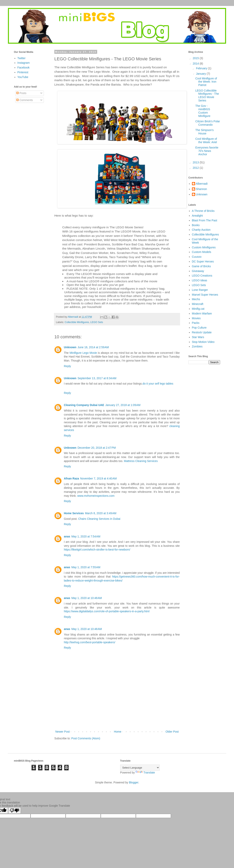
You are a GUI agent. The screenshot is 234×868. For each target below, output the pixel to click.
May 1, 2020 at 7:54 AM (86, 536)
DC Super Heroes (203, 261)
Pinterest (23, 72)
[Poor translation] (14, 811)
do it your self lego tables (158, 384)
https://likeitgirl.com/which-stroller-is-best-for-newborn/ (97, 550)
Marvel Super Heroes (205, 295)
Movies (196, 318)
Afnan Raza (71, 478)
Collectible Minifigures (77, 322)
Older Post (172, 732)
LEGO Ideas (200, 280)
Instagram (24, 63)
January (201, 74)
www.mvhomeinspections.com (96, 496)
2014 (196, 64)
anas (67, 536)
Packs (196, 323)
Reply (67, 366)
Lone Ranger (200, 290)
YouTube (23, 77)
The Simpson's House (204, 132)
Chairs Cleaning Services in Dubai (99, 519)
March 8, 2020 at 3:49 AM (101, 513)
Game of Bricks (201, 266)
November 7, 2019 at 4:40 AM (98, 478)
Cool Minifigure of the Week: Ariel (206, 140)
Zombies (197, 346)
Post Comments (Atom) (86, 738)
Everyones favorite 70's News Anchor (207, 151)
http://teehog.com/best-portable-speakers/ (90, 642)
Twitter (22, 58)
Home (117, 732)
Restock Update (202, 332)
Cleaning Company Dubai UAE (84, 405)
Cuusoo (197, 257)
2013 (196, 162)
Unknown (70, 347)
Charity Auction (201, 230)
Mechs (196, 299)
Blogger (134, 782)
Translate (145, 773)
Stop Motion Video (203, 342)
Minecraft (198, 304)
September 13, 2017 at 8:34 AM (97, 378)
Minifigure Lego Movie (83, 353)
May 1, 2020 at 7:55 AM (86, 567)
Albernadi (202, 184)
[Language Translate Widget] (140, 768)
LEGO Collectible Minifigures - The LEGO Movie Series (207, 95)
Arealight (197, 216)
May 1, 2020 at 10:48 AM (87, 598)
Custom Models (202, 252)
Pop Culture (199, 328)
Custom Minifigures (204, 247)
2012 (196, 168)
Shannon (201, 189)
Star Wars (198, 337)
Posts (21, 93)
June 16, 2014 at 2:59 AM (93, 347)
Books (196, 225)
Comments (25, 100)
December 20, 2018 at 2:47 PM (97, 448)
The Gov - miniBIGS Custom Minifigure (203, 111)
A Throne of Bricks (203, 211)
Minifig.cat (198, 309)
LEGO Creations (202, 276)
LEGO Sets (97, 322)
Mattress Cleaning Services (141, 461)
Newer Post (62, 732)
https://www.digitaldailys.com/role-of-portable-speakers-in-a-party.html (107, 611)
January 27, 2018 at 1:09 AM (123, 405)
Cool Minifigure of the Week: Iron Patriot (206, 82)
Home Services (74, 513)
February (202, 68)
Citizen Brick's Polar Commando (208, 123)
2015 (196, 58)
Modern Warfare (202, 313)
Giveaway (198, 271)
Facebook (23, 68)
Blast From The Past (205, 220)
